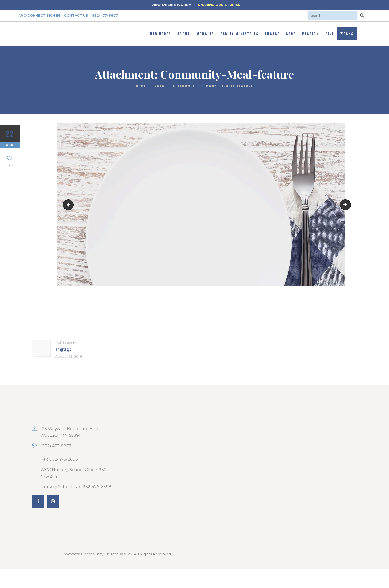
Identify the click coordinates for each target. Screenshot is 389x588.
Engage (160, 86)
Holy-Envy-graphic (70, 205)
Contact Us (76, 15)
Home (141, 86)
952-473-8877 (105, 15)
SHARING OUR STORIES (219, 5)
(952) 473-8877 (56, 446)
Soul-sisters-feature (349, 205)
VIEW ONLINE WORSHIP (173, 5)
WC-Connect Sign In (40, 15)
